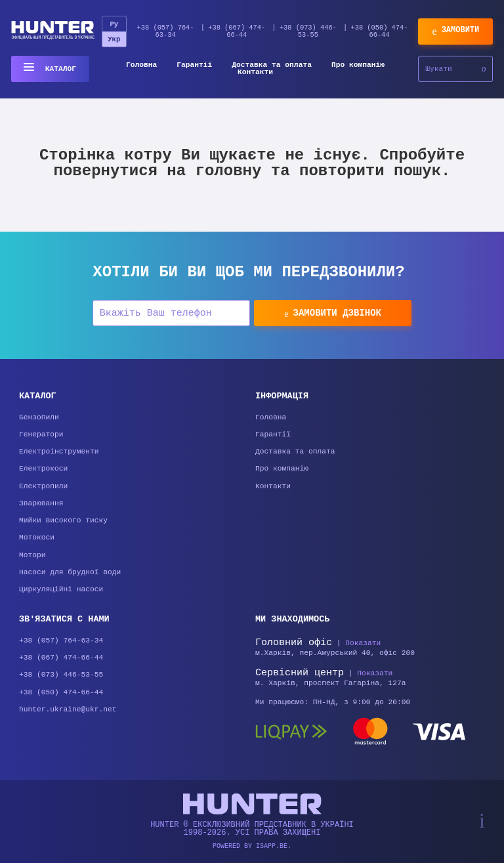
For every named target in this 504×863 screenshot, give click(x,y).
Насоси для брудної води (70, 574)
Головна (141, 65)
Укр (114, 39)
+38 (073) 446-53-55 (308, 31)
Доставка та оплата (272, 65)
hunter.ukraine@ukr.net (68, 710)
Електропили (43, 487)
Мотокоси (37, 539)
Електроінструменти (59, 453)
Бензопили (39, 418)
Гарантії (194, 65)
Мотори (32, 557)
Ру (114, 24)
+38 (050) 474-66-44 (380, 31)
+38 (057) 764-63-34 (166, 31)
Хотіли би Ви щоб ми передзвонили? (248, 272)
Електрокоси (43, 470)
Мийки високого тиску (63, 522)
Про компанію (358, 65)
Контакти (255, 73)
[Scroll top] (482, 821)
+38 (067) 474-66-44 (237, 31)
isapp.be (272, 847)
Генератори (41, 435)
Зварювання (41, 504)
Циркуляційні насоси (61, 592)
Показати (363, 644)
